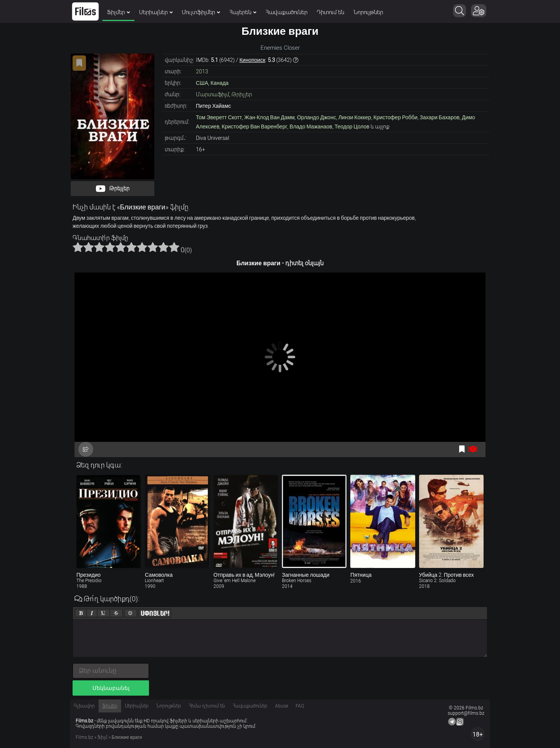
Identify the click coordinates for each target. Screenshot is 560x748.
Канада (219, 83)
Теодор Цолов (352, 127)
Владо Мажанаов (311, 127)
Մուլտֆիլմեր (201, 12)
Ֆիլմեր (118, 12)
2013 (202, 71)
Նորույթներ (368, 12)
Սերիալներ (156, 12)
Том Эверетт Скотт (219, 117)
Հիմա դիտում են (207, 706)
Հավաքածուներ (286, 12)
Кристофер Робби (396, 117)
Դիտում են (330, 12)
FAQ (300, 706)
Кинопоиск (252, 60)
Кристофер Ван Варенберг (254, 127)
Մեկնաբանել (111, 688)
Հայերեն (243, 12)
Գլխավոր (84, 706)
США (202, 83)
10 (174, 247)
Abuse (282, 706)
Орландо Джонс (316, 117)
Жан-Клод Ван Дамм (269, 117)
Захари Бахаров (440, 117)
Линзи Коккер (355, 117)
